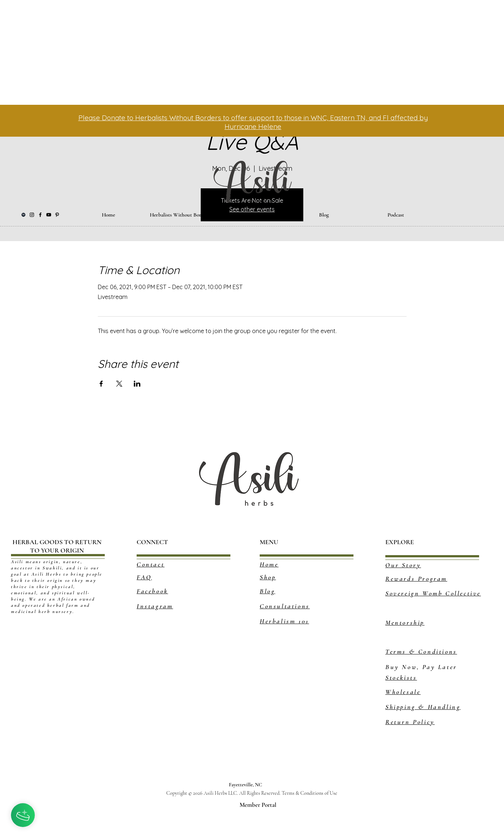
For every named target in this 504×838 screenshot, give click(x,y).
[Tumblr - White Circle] (249, 752)
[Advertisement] (200, 51)
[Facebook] (40, 215)
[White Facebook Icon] (213, 752)
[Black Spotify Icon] (23, 215)
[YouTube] (49, 215)
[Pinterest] (57, 215)
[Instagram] (32, 215)
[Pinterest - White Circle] (231, 752)
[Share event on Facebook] (101, 384)
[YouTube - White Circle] (267, 752)
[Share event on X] (119, 384)
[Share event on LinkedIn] (137, 384)
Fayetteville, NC (247, 785)
